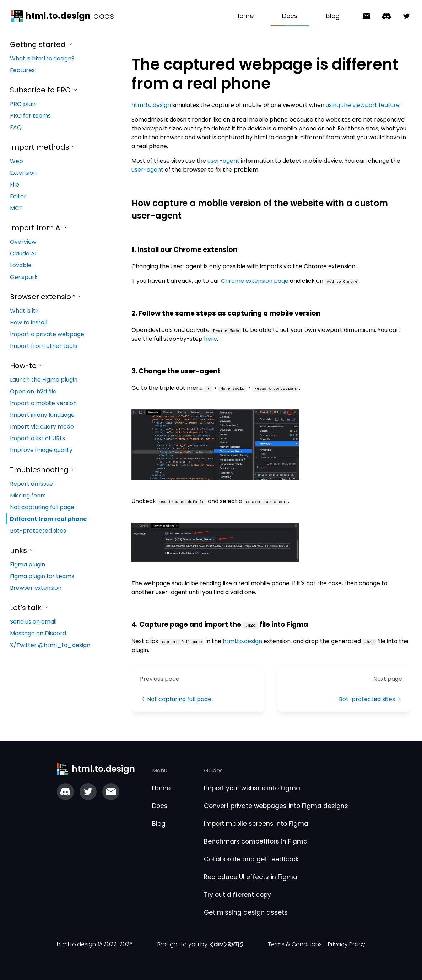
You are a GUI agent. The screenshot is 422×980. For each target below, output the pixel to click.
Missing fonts (28, 496)
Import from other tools (44, 346)
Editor (18, 196)
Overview (23, 242)
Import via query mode (42, 427)
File (15, 185)
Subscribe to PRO (44, 90)
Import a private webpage (47, 334)
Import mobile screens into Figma (256, 824)
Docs (290, 16)
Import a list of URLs (37, 438)
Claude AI (23, 254)
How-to (27, 366)
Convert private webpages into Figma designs (276, 806)
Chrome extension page (255, 281)
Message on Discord (38, 633)
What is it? (24, 311)
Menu (160, 771)
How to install (29, 322)
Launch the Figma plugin (44, 380)
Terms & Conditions (295, 944)
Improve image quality (41, 450)
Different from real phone (48, 519)
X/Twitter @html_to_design (50, 645)
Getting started (42, 44)
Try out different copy (237, 895)
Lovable (21, 265)
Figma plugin (28, 564)
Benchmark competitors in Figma (256, 841)
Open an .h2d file (33, 391)
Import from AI (40, 228)
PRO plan (23, 104)
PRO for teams (30, 116)
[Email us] (111, 792)
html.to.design (151, 105)
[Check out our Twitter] (88, 792)
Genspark (24, 277)
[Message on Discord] (384, 16)
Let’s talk (29, 608)
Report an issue (31, 484)
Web (17, 161)
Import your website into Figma (252, 788)
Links (22, 550)
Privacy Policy (347, 944)
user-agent (223, 161)
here (210, 339)
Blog (333, 16)
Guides (213, 771)
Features (22, 70)
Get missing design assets (246, 912)
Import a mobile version (43, 403)
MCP (16, 208)
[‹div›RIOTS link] (227, 944)
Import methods (43, 147)
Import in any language (42, 415)
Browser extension (47, 297)
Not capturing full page (42, 507)
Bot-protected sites (38, 531)
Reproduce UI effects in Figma (251, 877)
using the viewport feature (363, 105)
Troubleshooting (43, 470)
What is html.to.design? (42, 58)
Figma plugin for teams (42, 576)
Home (244, 16)
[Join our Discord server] (65, 792)
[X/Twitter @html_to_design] (404, 16)
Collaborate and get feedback (251, 859)
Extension (23, 173)
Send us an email (33, 622)
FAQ (16, 127)
